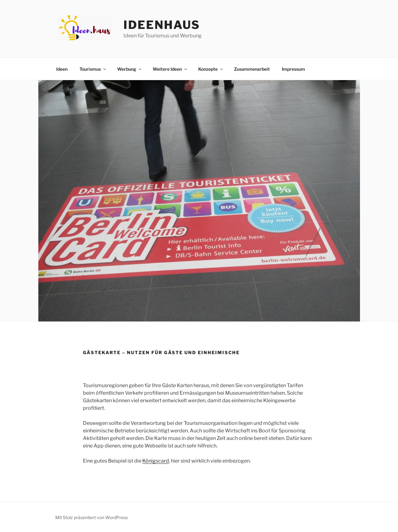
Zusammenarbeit (252, 69)
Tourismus (93, 69)
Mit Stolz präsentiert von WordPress (92, 517)
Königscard (156, 461)
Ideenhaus (162, 25)
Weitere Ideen (170, 69)
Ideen (62, 69)
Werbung (130, 69)
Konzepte (211, 69)
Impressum (293, 69)
